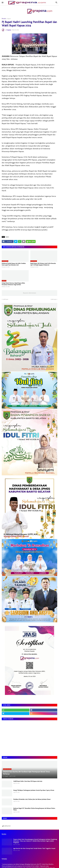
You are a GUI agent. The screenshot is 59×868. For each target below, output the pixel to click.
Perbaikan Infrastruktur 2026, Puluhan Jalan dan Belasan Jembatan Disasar (32, 799)
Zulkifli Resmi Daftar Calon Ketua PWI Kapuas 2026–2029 (28, 781)
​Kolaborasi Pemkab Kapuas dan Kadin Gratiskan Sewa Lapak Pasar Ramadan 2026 (14, 264)
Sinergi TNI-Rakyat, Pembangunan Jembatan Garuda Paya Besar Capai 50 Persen (34, 790)
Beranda (4, 19)
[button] (2, 3)
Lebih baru (5, 299)
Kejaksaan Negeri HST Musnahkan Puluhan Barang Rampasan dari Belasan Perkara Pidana (34, 809)
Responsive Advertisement (29, 293)
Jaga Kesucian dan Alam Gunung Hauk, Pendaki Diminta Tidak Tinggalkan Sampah (34, 848)
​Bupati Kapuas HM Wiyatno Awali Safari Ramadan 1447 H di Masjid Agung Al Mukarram (43, 264)
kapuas (9, 19)
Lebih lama (53, 299)
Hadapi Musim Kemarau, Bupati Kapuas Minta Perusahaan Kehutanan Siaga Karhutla (13, 284)
